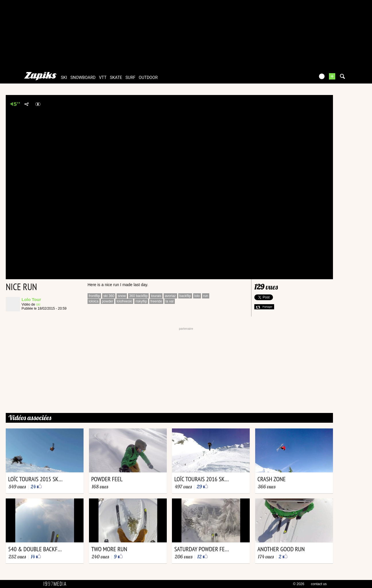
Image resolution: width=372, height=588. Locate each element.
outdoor (148, 78)
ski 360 (109, 296)
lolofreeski (124, 301)
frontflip (94, 296)
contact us (319, 584)
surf (130, 78)
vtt (103, 78)
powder (107, 301)
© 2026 (299, 584)
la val (170, 301)
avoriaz (170, 296)
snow (122, 296)
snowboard (83, 78)
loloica (94, 301)
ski (64, 78)
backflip (185, 296)
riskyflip (141, 301)
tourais (156, 296)
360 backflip (138, 296)
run (206, 296)
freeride (156, 301)
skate (116, 78)
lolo (197, 296)
